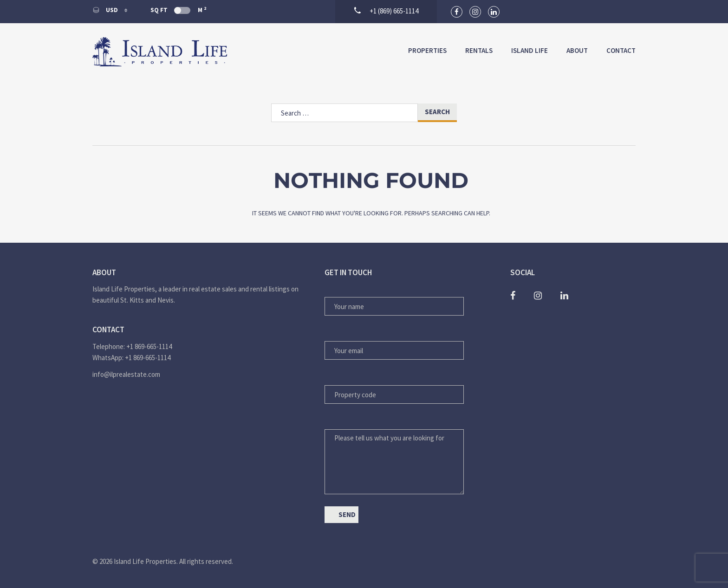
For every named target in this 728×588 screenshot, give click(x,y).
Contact (621, 50)
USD (106, 10)
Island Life (530, 50)
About (577, 50)
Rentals (479, 50)
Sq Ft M (178, 10)
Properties (427, 50)
